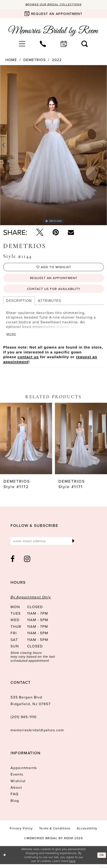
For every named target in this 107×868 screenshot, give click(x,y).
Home (11, 60)
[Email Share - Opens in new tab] (71, 233)
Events (17, 778)
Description (19, 303)
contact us (28, 360)
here (72, 865)
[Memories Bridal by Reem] (53, 31)
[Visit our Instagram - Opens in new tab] (27, 563)
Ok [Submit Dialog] (102, 859)
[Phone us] (43, 44)
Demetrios (34, 60)
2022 (57, 60)
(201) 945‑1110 (24, 721)
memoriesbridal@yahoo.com (37, 734)
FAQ (14, 798)
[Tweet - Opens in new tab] (40, 233)
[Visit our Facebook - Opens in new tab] (13, 563)
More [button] (12, 337)
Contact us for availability (54, 291)
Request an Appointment (54, 279)
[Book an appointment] (53, 14)
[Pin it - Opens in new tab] (56, 233)
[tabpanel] (53, 145)
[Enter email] (44, 544)
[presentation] (26, 442)
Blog (15, 804)
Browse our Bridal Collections (53, 5)
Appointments (24, 771)
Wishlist (18, 785)
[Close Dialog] (5, 859)
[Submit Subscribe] (73, 544)
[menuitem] (22, 44)
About (16, 791)
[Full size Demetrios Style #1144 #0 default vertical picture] (53, 145)
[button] (22, 44)
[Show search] (85, 44)
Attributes (50, 303)
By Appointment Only (31, 601)
